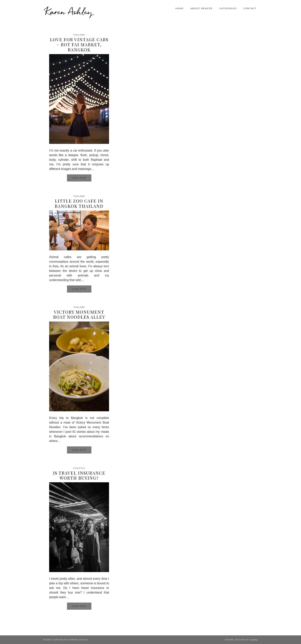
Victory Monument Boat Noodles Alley (79, 314)
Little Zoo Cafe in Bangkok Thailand (79, 203)
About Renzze (201, 8)
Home (179, 8)
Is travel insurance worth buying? (79, 475)
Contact (250, 8)
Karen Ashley (69, 12)
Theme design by (241, 640)
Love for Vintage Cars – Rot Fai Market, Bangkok (79, 45)
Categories (228, 8)
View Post (79, 178)
